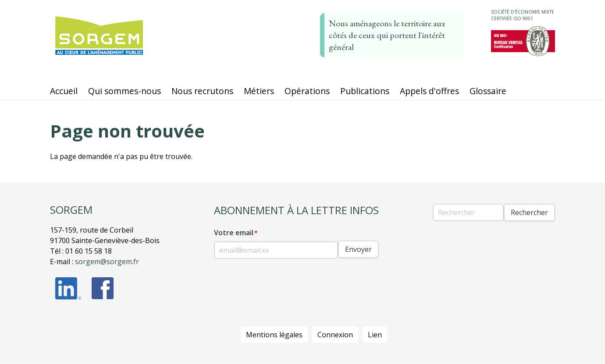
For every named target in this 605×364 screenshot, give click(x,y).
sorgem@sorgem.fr (107, 262)
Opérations (307, 91)
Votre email (234, 233)
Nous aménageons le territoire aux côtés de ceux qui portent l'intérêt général (387, 35)
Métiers (259, 91)
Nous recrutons (202, 91)
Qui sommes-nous (125, 91)
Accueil (64, 91)
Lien (375, 335)
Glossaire (488, 91)
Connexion (335, 335)
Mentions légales (274, 335)
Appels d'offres (429, 91)
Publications (365, 91)
